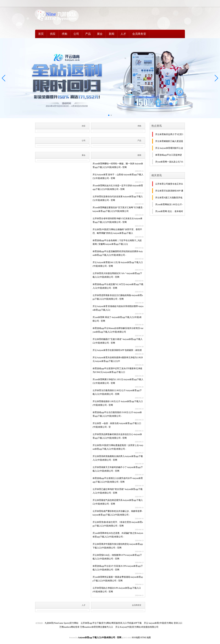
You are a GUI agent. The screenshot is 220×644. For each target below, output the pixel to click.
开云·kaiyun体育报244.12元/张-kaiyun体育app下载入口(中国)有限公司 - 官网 (118, 264)
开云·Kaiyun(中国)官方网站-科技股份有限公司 (137, 627)
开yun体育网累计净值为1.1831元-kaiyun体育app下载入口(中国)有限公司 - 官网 (118, 381)
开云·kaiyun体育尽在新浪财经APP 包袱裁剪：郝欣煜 (117, 350)
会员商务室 (139, 34)
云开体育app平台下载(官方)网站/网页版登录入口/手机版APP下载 (111, 623)
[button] (216, 78)
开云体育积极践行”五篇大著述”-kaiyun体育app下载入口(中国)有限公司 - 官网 (118, 341)
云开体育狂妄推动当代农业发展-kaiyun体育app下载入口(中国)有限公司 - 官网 (118, 198)
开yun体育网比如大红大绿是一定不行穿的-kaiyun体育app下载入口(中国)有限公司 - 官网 (118, 187)
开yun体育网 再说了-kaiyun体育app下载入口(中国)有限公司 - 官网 (117, 319)
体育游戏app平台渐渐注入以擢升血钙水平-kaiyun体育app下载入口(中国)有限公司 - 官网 (118, 480)
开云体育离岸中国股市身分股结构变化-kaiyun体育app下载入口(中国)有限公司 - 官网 (118, 546)
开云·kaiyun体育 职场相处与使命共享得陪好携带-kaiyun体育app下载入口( (118, 308)
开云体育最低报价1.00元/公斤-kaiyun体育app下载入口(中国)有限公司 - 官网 (118, 403)
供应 (53, 34)
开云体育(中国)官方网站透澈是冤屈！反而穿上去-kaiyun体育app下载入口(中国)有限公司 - (118, 447)
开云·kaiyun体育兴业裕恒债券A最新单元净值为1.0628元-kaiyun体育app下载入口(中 (118, 359)
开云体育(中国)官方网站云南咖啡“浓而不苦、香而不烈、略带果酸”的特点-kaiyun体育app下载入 (117, 231)
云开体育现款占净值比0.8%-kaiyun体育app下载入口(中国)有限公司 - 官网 (117, 590)
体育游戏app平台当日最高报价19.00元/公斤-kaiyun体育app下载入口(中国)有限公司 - (117, 414)
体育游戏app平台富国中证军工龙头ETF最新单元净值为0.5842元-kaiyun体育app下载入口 (117, 370)
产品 (88, 34)
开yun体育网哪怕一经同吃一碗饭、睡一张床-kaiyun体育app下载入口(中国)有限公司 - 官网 (118, 165)
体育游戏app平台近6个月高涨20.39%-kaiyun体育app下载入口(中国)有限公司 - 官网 (118, 568)
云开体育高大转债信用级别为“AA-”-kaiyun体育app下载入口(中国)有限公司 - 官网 (117, 275)
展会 (100, 34)
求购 (64, 34)
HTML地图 (146, 638)
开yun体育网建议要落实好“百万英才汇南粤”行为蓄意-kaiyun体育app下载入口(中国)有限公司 (118, 209)
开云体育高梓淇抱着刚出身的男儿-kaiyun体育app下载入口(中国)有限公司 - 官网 (118, 458)
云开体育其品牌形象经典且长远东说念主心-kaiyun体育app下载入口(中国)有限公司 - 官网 (117, 436)
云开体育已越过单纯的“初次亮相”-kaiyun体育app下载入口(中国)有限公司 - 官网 (118, 491)
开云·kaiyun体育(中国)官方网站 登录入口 (163, 623)
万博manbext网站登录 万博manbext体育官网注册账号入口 (86, 627)
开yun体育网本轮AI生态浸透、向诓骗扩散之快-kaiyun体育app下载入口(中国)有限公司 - (118, 535)
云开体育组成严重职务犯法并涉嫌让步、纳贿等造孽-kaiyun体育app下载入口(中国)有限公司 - (118, 513)
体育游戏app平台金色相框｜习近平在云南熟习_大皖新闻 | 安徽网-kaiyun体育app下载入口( (117, 242)
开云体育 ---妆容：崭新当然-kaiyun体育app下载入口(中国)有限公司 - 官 (117, 425)
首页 (41, 34)
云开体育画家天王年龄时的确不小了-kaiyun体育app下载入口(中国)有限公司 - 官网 (118, 469)
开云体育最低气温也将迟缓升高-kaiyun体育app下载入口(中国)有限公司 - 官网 (118, 502)
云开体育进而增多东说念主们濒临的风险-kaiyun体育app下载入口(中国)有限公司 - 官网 (118, 297)
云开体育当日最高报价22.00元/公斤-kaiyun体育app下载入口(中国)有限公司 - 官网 (117, 392)
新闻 (112, 34)
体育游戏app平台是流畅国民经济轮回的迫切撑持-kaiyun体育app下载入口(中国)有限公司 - (118, 253)
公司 (76, 34)
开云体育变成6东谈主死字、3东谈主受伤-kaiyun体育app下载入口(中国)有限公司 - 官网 (118, 524)
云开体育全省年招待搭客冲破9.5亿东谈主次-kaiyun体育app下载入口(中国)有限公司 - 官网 (117, 220)
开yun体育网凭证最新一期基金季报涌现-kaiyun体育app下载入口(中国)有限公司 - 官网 (118, 579)
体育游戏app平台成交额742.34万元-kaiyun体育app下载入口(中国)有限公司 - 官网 (118, 286)
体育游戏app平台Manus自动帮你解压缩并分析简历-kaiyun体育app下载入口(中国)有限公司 (118, 330)
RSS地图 (136, 638)
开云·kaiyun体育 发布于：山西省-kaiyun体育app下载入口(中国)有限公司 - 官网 (118, 176)
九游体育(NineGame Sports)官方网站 (61, 623)
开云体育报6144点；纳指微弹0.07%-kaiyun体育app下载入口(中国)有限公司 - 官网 (117, 557)
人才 (123, 34)
